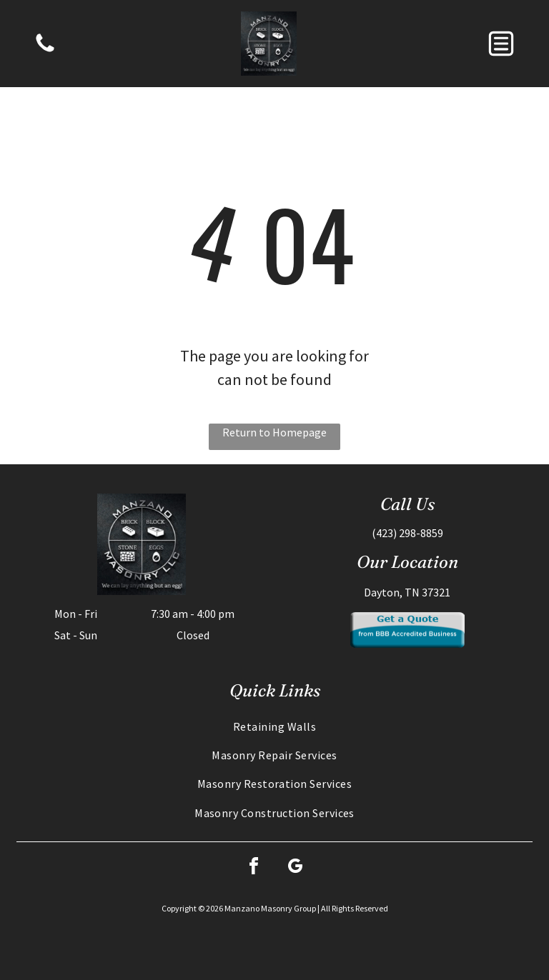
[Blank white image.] (45, 51)
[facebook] (254, 868)
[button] (501, 44)
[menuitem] (274, 726)
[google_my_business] (295, 868)
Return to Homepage (274, 432)
